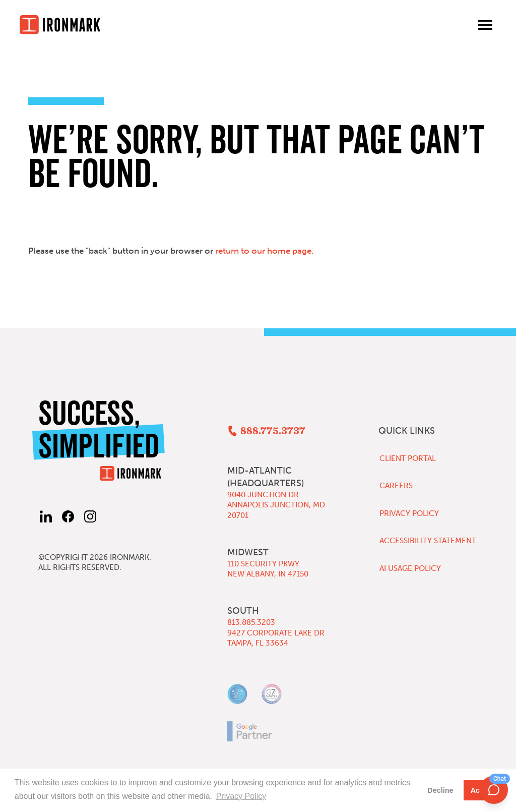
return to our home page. (264, 251)
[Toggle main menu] (485, 25)
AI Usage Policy (410, 568)
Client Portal (408, 458)
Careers (396, 486)
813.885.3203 (251, 622)
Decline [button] (440, 790)
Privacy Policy (409, 513)
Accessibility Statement (428, 541)
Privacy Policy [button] (241, 796)
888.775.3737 (273, 431)
